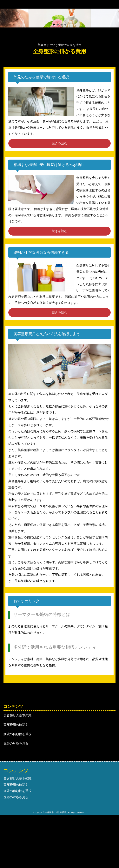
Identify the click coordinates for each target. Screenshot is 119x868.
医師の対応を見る (16, 743)
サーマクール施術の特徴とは (42, 614)
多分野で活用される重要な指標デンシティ (55, 647)
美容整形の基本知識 (17, 715)
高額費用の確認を (16, 725)
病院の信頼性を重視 (17, 734)
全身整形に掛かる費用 (59, 51)
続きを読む (60, 143)
